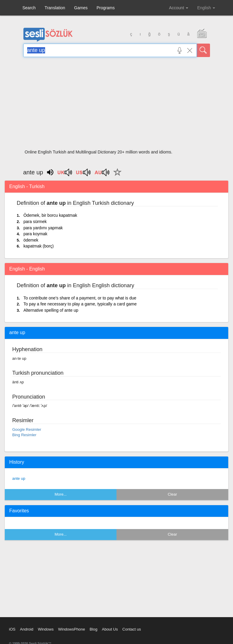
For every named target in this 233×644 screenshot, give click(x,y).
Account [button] (179, 8)
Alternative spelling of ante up (51, 310)
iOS (12, 629)
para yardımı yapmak (43, 228)
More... (61, 494)
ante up (19, 478)
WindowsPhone (71, 629)
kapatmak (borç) (38, 246)
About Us (110, 629)
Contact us (132, 629)
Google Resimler (27, 429)
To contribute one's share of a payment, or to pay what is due (80, 298)
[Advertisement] (117, 105)
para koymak (35, 234)
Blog (93, 629)
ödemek (31, 240)
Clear (172, 494)
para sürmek (35, 222)
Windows (46, 629)
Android (27, 629)
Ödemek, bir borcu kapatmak (50, 215)
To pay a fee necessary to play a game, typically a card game (80, 304)
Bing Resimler (24, 435)
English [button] (206, 8)
